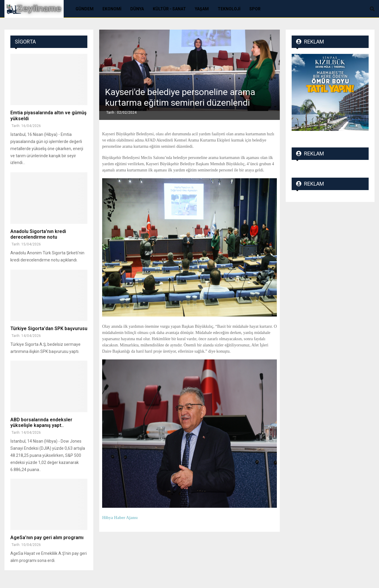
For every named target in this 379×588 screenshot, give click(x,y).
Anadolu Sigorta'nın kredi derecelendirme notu (38, 234)
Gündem (85, 9)
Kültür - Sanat (169, 9)
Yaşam (202, 9)
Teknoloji (229, 9)
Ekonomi (112, 9)
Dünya (137, 9)
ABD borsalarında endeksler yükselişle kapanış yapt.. (41, 422)
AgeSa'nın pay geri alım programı (47, 538)
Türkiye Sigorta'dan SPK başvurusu (49, 328)
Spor (255, 9)
